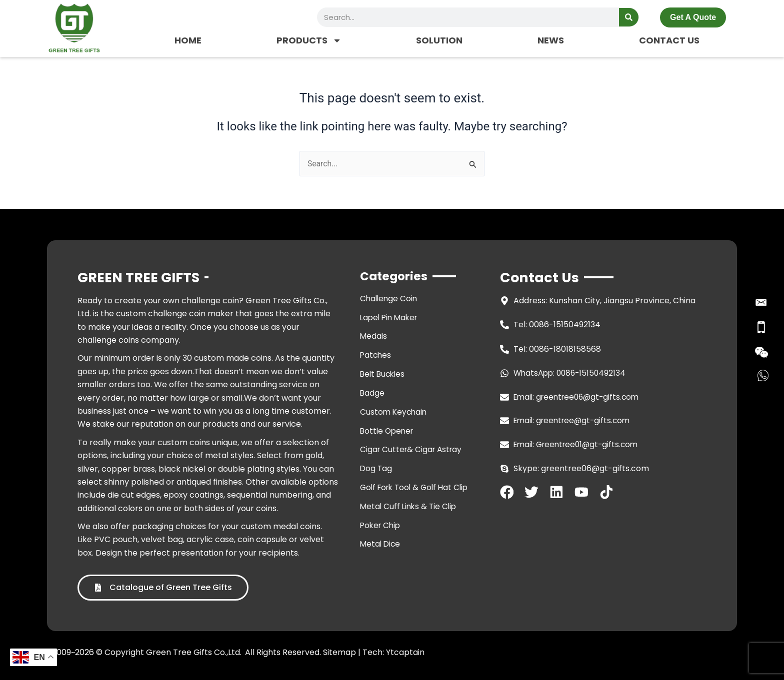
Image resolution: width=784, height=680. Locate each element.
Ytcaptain (405, 652)
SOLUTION (439, 40)
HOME (188, 40)
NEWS (551, 40)
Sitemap (339, 652)
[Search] (629, 17)
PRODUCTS (309, 40)
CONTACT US (669, 40)
